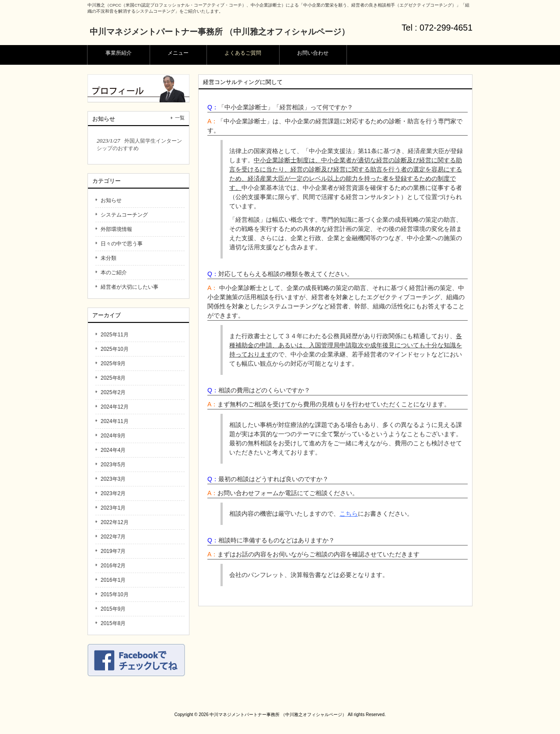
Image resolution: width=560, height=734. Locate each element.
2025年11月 (115, 335)
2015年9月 (113, 609)
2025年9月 (113, 364)
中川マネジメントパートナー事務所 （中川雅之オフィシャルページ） (220, 32)
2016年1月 (113, 580)
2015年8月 (113, 623)
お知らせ (111, 200)
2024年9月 (113, 436)
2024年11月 (115, 421)
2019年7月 (113, 551)
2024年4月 (113, 450)
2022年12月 (115, 522)
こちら (349, 514)
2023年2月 (113, 493)
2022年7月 (113, 537)
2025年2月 (113, 392)
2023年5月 (113, 465)
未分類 (108, 258)
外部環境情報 (116, 229)
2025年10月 (115, 349)
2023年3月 (113, 479)
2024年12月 (115, 407)
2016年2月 (113, 566)
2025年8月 (113, 378)
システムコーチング (124, 215)
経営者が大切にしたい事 (129, 287)
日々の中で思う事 (122, 244)
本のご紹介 (114, 273)
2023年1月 (113, 508)
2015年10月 (115, 594)
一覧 (180, 118)
